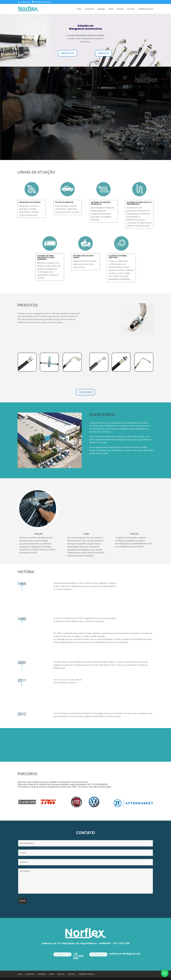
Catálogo (101, 9)
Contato (131, 9)
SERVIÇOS (103, 53)
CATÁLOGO (85, 392)
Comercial (89, 9)
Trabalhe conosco (146, 9)
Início (79, 9)
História (120, 9)
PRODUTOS (68, 53)
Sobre (111, 9)
